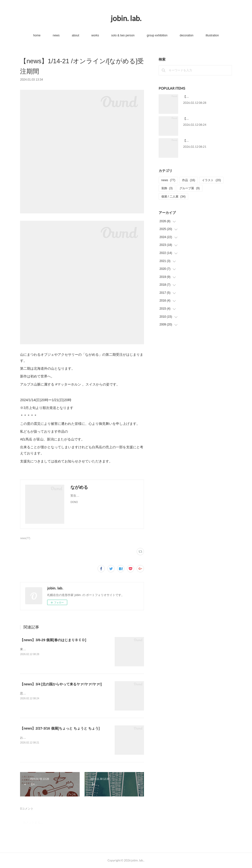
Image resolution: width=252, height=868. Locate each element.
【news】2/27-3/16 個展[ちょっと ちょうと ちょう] (60, 728)
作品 (189, 180)
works (95, 35)
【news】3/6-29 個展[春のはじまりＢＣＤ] (53, 640)
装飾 (167, 188)
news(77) (25, 538)
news (56, 35)
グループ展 (190, 188)
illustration (212, 35)
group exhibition (157, 35)
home (37, 35)
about (76, 35)
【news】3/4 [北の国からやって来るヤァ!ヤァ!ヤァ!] (61, 684)
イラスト (211, 180)
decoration (186, 35)
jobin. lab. (126, 18)
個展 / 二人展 (173, 197)
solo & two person (123, 35)
